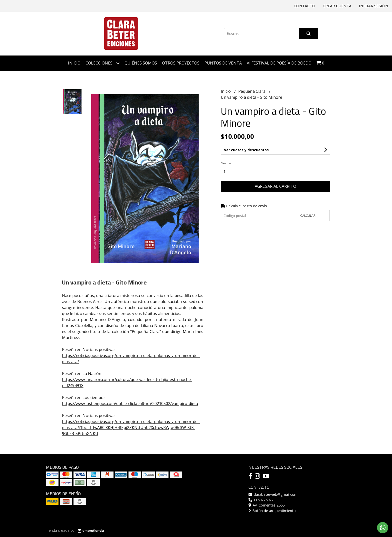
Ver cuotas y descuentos (246, 150)
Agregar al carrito (275, 186)
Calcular (308, 215)
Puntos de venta (223, 63)
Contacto (304, 6)
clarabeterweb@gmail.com (273, 494)
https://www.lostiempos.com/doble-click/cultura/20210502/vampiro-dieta (130, 403)
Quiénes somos (141, 63)
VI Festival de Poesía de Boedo (279, 63)
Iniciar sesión (374, 6)
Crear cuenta (337, 6)
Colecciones (102, 63)
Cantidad (227, 163)
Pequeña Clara (252, 91)
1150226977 (261, 500)
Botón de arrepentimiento (272, 511)
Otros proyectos (181, 63)
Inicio (74, 63)
